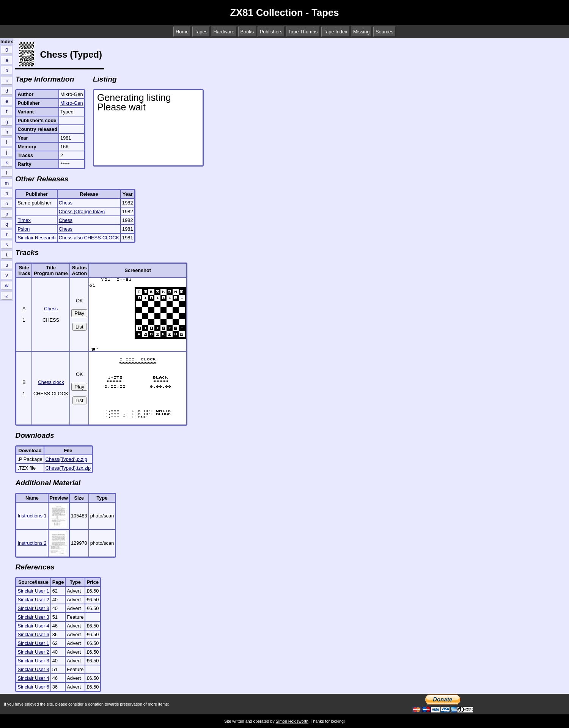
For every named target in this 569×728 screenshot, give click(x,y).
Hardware (224, 32)
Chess (66, 203)
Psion (24, 229)
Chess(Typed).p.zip (66, 459)
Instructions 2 (32, 543)
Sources (384, 32)
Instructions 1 (32, 516)
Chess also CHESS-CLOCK (89, 238)
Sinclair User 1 (33, 591)
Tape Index (336, 32)
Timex (24, 220)
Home (182, 32)
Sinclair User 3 (33, 608)
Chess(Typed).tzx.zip (68, 468)
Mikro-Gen (72, 103)
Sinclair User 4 (33, 626)
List (79, 327)
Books (247, 32)
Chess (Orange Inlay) (82, 211)
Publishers (271, 32)
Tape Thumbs (303, 32)
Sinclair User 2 (33, 600)
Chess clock (51, 382)
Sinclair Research (36, 238)
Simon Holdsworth (292, 721)
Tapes (201, 32)
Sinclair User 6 (33, 634)
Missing (361, 32)
